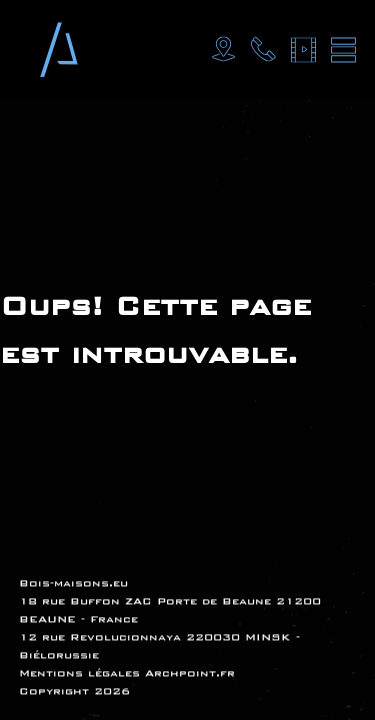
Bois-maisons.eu (73, 583)
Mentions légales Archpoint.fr (127, 673)
